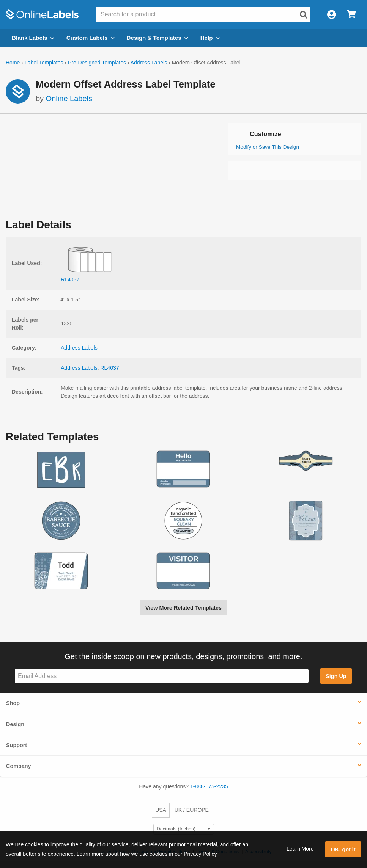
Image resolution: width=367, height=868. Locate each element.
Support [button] (17, 745)
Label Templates (44, 63)
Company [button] (19, 766)
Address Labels (149, 63)
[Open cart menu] (351, 15)
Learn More (300, 849)
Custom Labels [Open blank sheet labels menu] (91, 38)
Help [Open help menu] (210, 38)
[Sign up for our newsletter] (162, 676)
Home (13, 63)
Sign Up (336, 676)
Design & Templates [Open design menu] (158, 38)
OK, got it (343, 849)
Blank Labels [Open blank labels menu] (33, 38)
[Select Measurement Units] (184, 829)
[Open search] (304, 15)
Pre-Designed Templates (97, 63)
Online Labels (69, 99)
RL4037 (109, 368)
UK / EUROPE (192, 810)
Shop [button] (13, 703)
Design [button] (15, 724)
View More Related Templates (183, 608)
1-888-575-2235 (209, 786)
